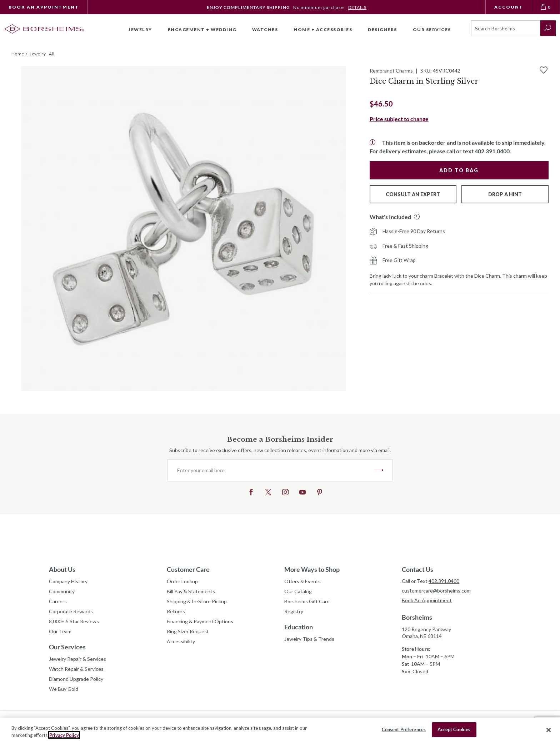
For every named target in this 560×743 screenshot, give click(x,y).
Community (62, 591)
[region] (280, 730)
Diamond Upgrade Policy (76, 679)
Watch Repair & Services (76, 669)
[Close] (549, 730)
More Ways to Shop (312, 569)
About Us (62, 569)
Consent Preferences (404, 729)
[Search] (506, 28)
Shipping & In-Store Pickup (197, 601)
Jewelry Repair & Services (77, 659)
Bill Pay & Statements (191, 590)
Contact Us (417, 569)
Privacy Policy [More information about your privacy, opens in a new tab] (64, 735)
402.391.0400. (493, 151)
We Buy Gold (64, 689)
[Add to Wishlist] (544, 70)
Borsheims (417, 617)
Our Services (67, 647)
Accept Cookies (454, 729)
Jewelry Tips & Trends (309, 639)
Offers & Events (302, 581)
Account (509, 7)
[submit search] (548, 28)
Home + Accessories (323, 29)
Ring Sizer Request (188, 631)
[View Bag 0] (546, 7)
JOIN (379, 470)
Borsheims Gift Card (307, 601)
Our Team (60, 631)
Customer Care (188, 569)
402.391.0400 (444, 581)
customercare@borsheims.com (436, 591)
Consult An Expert (413, 194)
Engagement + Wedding (202, 29)
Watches (265, 29)
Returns (176, 611)
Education (299, 627)
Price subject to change (399, 119)
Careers (58, 601)
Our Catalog (298, 591)
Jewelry (140, 29)
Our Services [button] (432, 29)
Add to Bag (459, 170)
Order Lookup (182, 581)
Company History (68, 581)
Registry (294, 611)
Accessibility (181, 641)
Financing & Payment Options (200, 621)
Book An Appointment (44, 7)
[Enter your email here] (271, 470)
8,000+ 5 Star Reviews (74, 621)
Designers (382, 29)
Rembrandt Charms (391, 71)
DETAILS (357, 7)
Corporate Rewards (71, 611)
